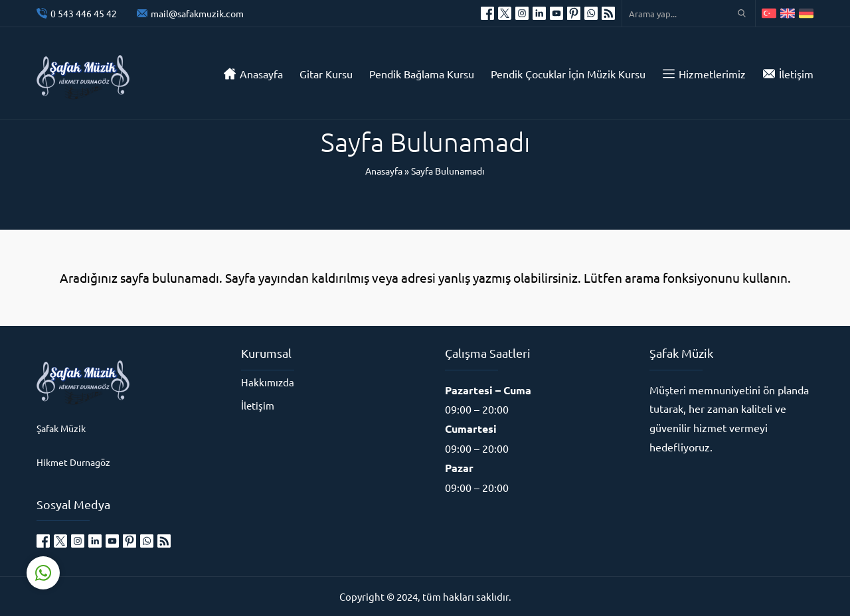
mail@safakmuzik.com (197, 13)
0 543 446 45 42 (84, 13)
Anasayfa (384, 171)
